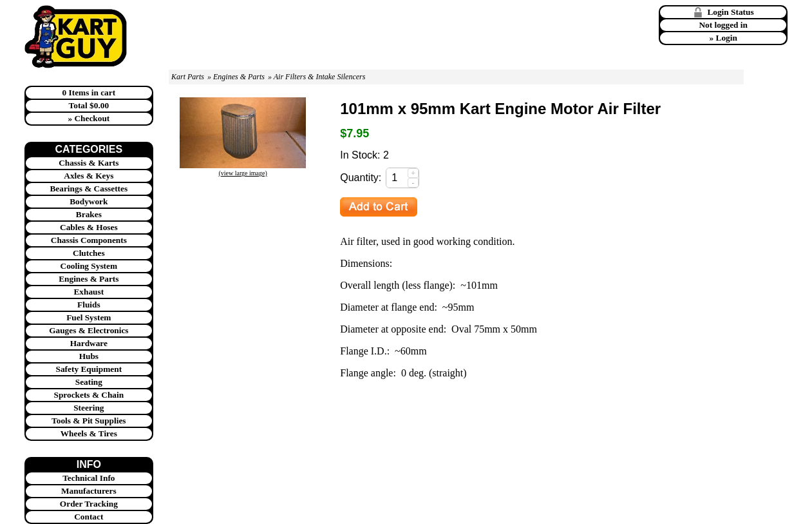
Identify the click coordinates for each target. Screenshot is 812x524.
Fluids (89, 305)
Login (727, 38)
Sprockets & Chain (89, 395)
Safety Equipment (89, 369)
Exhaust (89, 292)
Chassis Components (89, 240)
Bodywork (89, 201)
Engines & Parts (89, 279)
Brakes (89, 214)
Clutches (89, 253)
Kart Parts (188, 77)
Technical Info (89, 478)
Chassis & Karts (89, 163)
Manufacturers (89, 491)
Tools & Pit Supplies (89, 421)
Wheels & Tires (89, 433)
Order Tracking (89, 504)
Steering (89, 408)
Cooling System (89, 266)
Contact (89, 517)
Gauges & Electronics (89, 330)
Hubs (89, 356)
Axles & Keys (89, 176)
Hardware (89, 343)
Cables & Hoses (89, 227)
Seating (89, 382)
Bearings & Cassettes (89, 189)
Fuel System (89, 317)
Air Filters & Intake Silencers (320, 77)
